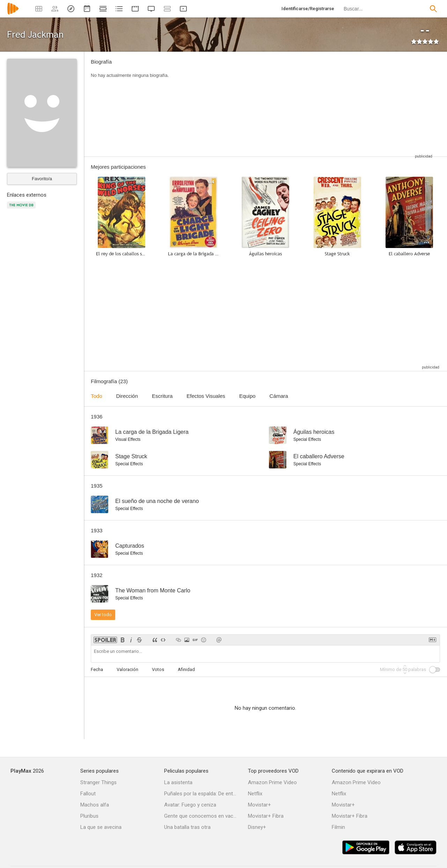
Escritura (162, 396)
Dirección (127, 396)
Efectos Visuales (206, 396)
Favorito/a (42, 179)
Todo (97, 396)
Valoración (127, 669)
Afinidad (186, 669)
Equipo (247, 396)
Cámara (279, 396)
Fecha (97, 669)
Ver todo (103, 615)
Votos (158, 669)
